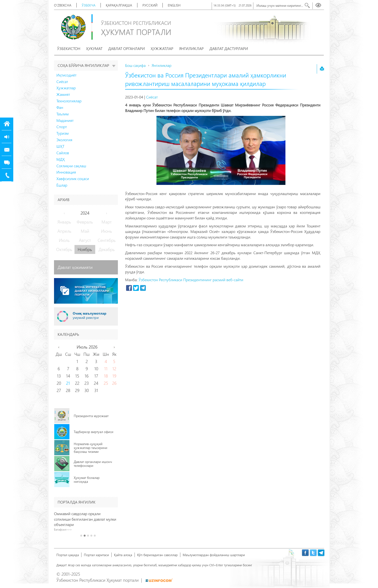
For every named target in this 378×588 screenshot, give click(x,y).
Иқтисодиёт (66, 75)
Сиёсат (62, 81)
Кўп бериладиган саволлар (157, 555)
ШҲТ (60, 146)
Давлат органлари (127, 48)
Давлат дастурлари (229, 48)
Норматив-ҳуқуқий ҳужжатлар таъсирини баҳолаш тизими (91, 448)
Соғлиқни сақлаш (71, 166)
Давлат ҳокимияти (75, 267)
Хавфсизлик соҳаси (73, 178)
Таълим (63, 114)
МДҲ (61, 159)
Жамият (63, 94)
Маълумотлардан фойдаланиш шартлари (214, 555)
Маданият (65, 120)
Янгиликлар (191, 48)
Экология (64, 140)
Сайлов (63, 153)
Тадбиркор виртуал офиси (94, 432)
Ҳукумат (94, 48)
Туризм (63, 133)
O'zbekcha (63, 5)
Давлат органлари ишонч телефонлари (93, 464)
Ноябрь (85, 249)
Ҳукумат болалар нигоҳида (87, 479)
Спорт (62, 127)
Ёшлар (62, 185)
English (174, 5)
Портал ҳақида (68, 555)
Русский (150, 5)
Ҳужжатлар (162, 48)
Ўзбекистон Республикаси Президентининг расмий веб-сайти (191, 280)
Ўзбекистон (69, 48)
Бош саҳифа (135, 65)
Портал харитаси (96, 555)
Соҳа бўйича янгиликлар (87, 65)
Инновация (66, 172)
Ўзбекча (89, 5)
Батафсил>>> (65, 529)
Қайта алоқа (123, 555)
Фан (60, 107)
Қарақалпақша (119, 5)
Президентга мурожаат (91, 416)
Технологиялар (69, 101)
